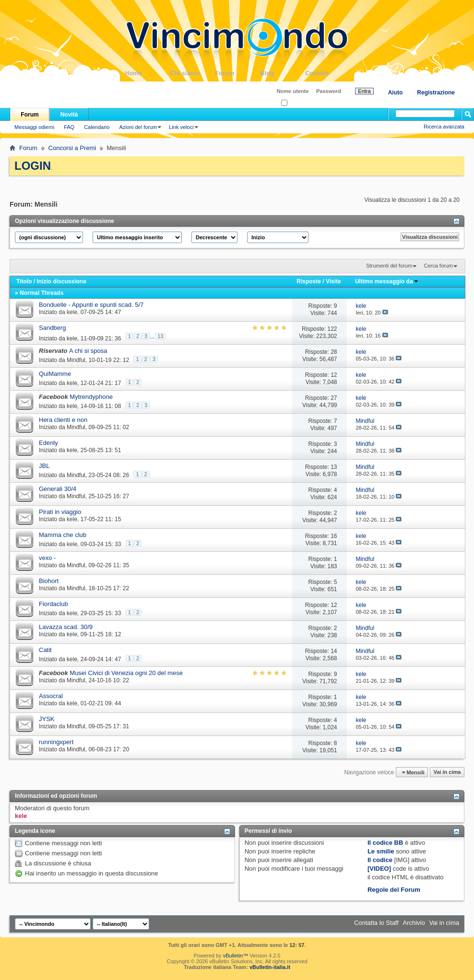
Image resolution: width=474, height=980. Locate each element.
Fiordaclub (53, 604)
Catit (45, 650)
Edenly (48, 443)
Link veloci (181, 127)
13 (160, 336)
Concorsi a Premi (72, 148)
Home (147, 73)
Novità (69, 115)
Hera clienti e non (63, 420)
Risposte (309, 281)
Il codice (380, 860)
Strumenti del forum (389, 266)
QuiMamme (55, 374)
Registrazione (436, 93)
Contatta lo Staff (376, 923)
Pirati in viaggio (60, 512)
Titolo (24, 281)
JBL (44, 466)
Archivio (414, 923)
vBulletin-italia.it (270, 967)
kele (72, 312)
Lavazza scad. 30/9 (66, 627)
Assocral (51, 696)
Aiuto (396, 93)
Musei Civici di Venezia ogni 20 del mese (126, 673)
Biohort (49, 581)
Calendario (97, 127)
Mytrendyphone (91, 397)
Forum (237, 73)
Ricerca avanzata (444, 127)
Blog (283, 73)
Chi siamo (192, 73)
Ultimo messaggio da (387, 281)
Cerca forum (438, 266)
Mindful (76, 360)
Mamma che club (63, 535)
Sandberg (52, 328)
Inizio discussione (61, 281)
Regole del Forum (394, 890)
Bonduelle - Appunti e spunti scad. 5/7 (91, 305)
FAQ (69, 127)
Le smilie (381, 851)
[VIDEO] (379, 869)
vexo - (47, 558)
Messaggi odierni (34, 127)
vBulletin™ (236, 956)
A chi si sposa (88, 351)
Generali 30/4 (58, 489)
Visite (333, 281)
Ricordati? (296, 103)
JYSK (47, 719)
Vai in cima (447, 772)
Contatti (328, 73)
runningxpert (56, 742)
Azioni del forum (138, 127)
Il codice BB (385, 843)
